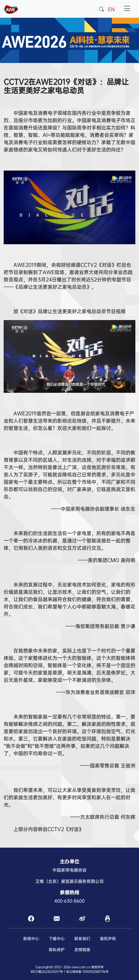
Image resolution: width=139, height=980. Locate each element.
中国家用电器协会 (69, 870)
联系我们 (82, 939)
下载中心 (57, 939)
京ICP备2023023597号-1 (48, 972)
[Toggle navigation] (127, 9)
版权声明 (108, 939)
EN (111, 9)
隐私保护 (57, 950)
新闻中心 (31, 939)
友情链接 (82, 950)
